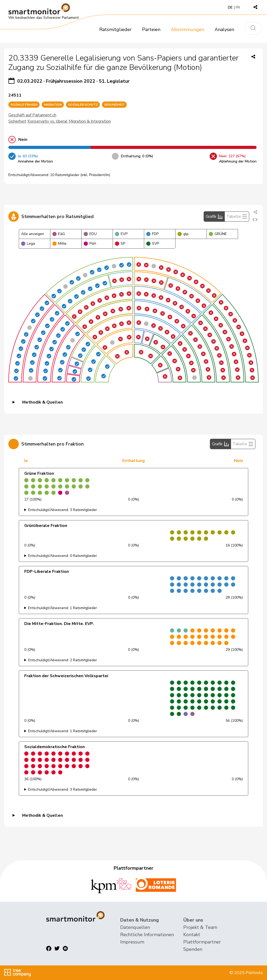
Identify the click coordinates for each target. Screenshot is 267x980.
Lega (28, 244)
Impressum (132, 942)
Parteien (151, 29)
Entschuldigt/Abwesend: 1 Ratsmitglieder (63, 608)
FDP (152, 234)
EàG (59, 234)
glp (183, 234)
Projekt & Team (200, 927)
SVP (153, 244)
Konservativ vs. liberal (47, 121)
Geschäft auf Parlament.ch (32, 115)
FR (238, 7)
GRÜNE (218, 234)
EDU (90, 234)
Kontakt (192, 935)
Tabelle (237, 217)
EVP (121, 234)
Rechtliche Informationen (147, 935)
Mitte (59, 244)
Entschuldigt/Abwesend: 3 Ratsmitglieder (63, 510)
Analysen (224, 29)
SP (120, 244)
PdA (90, 244)
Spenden (193, 949)
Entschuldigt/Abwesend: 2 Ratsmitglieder (63, 660)
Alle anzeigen (33, 234)
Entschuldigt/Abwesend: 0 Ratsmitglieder (63, 556)
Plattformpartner (202, 942)
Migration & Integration (90, 121)
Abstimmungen (187, 29)
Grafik (214, 217)
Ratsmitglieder (116, 29)
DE (230, 7)
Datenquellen (135, 927)
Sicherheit (17, 121)
